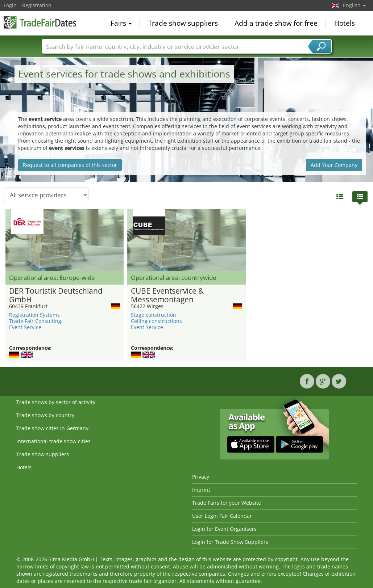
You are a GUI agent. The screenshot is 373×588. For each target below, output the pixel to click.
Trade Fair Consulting (35, 321)
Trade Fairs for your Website (227, 503)
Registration (37, 5)
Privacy (201, 477)
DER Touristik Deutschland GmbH (56, 295)
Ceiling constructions (156, 321)
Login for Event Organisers (224, 529)
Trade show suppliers (183, 23)
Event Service (25, 327)
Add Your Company (334, 165)
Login (10, 5)
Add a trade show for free (276, 23)
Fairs (121, 23)
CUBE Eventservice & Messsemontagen (167, 295)
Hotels (345, 23)
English (354, 5)
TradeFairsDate (40, 22)
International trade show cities (53, 441)
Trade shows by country (45, 415)
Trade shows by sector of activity (56, 402)
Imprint (201, 490)
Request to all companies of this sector (70, 165)
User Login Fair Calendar (222, 516)
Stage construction (154, 315)
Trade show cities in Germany (52, 428)
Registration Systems (34, 315)
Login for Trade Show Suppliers (230, 542)
